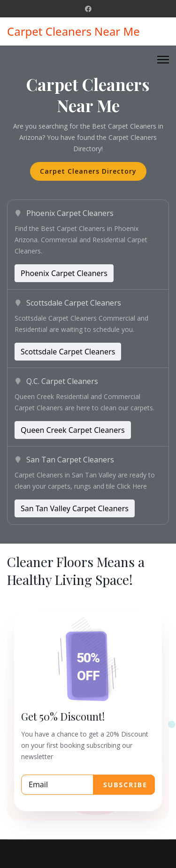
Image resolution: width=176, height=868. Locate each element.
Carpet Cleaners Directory (88, 171)
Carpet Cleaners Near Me (73, 31)
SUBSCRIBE (124, 785)
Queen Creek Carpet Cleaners (73, 430)
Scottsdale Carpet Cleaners (68, 352)
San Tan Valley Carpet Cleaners (75, 508)
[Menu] (163, 60)
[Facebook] (88, 9)
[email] (88, 785)
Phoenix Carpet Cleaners (64, 273)
